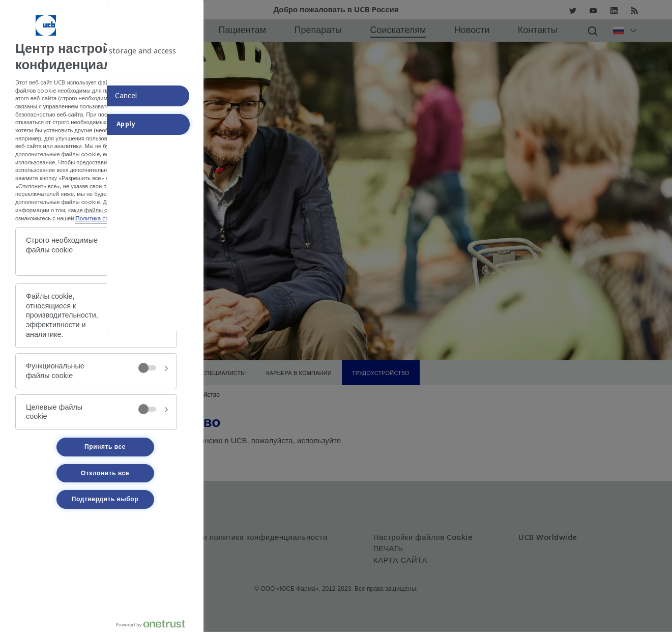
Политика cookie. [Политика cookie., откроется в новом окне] (99, 218)
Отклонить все (105, 473)
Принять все (105, 447)
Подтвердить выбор (105, 499)
